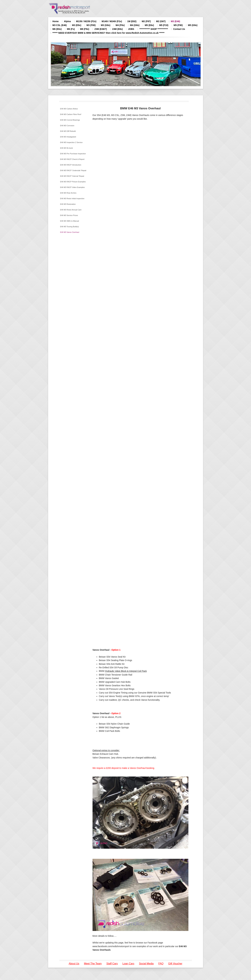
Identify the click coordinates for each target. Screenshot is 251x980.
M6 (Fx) (71, 29)
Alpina (67, 21)
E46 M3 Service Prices (69, 215)
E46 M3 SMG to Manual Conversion (70, 222)
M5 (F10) (164, 25)
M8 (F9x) (85, 29)
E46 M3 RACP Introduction (71, 165)
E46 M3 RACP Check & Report (72, 159)
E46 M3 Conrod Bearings (70, 120)
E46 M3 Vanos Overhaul (70, 232)
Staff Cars (112, 964)
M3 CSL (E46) (60, 25)
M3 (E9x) (77, 25)
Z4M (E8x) (117, 29)
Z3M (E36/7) (101, 29)
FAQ (161, 964)
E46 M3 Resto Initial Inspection (72, 199)
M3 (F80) (91, 25)
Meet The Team (93, 964)
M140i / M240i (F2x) (112, 21)
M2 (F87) (146, 21)
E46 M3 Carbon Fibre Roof (71, 114)
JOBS (131, 29)
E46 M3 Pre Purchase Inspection (73, 154)
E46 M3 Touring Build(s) (70, 227)
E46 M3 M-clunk (67, 148)
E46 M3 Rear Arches (68, 193)
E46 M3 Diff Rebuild (68, 131)
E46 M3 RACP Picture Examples (73, 182)
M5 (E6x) (149, 25)
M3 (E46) (175, 21)
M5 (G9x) (193, 25)
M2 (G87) (161, 21)
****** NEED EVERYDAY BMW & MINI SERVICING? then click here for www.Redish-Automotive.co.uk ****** (109, 33)
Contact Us (179, 29)
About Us (74, 964)
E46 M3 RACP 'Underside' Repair (73, 170)
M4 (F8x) (120, 25)
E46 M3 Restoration (68, 204)
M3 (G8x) (106, 25)
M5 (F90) (178, 25)
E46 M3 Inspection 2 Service (71, 142)
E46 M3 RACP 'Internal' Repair (72, 176)
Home (56, 21)
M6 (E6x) (57, 29)
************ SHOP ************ (154, 29)
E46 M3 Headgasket (68, 137)
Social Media (146, 964)
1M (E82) (132, 21)
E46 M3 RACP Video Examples (73, 187)
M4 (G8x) (135, 25)
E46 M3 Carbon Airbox (69, 109)
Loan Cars (128, 964)
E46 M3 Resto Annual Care (71, 210)
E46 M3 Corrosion (67, 126)
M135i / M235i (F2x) (86, 21)
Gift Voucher (175, 964)
